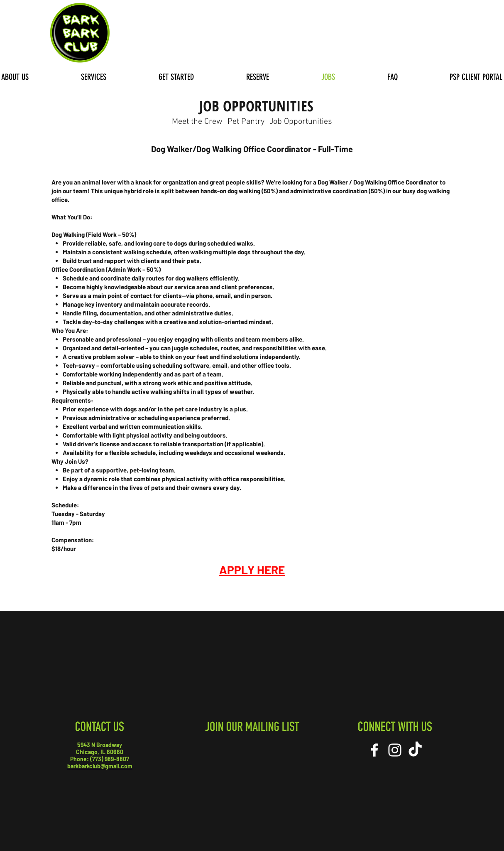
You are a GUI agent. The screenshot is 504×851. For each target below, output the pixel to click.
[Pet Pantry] (246, 122)
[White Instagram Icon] (395, 750)
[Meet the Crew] (197, 122)
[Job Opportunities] (301, 122)
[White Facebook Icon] (374, 750)
